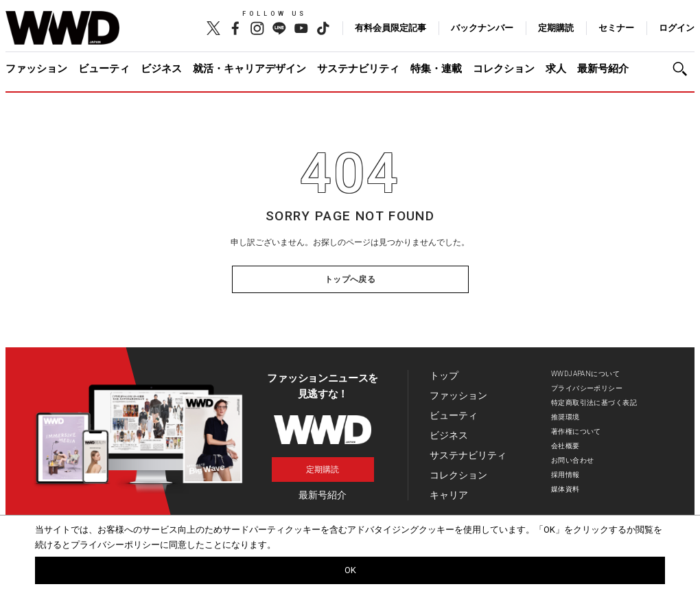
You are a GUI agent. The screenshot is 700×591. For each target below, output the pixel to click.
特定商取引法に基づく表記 (594, 403)
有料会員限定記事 (390, 28)
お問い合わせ (573, 460)
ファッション (36, 69)
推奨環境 (565, 417)
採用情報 (565, 475)
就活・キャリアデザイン (249, 69)
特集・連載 (436, 69)
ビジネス (161, 69)
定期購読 (556, 28)
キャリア (449, 495)
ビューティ (104, 69)
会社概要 (565, 446)
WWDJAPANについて (585, 374)
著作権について (576, 431)
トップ (444, 375)
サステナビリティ (358, 69)
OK (350, 570)
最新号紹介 (603, 69)
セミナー (616, 28)
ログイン (677, 28)
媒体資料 (565, 489)
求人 (556, 69)
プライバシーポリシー (587, 388)
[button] (684, 69)
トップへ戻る (350, 279)
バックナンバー (482, 28)
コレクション (504, 69)
